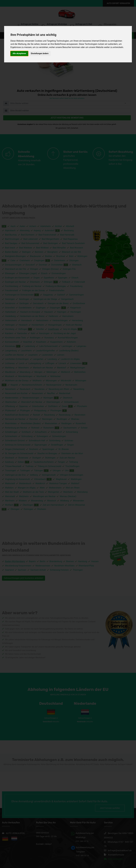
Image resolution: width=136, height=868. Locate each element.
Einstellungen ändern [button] (40, 53)
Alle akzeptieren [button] (19, 53)
